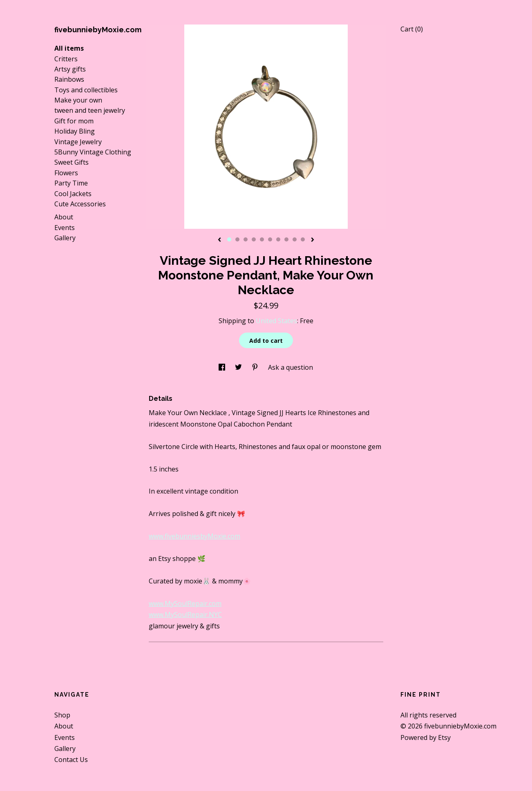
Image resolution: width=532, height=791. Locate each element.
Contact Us (71, 760)
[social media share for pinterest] (256, 367)
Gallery (65, 238)
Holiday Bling (75, 131)
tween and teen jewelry (90, 110)
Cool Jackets (73, 194)
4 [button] (254, 239)
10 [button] (303, 239)
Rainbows (69, 79)
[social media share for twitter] (239, 367)
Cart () (412, 29)
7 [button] (278, 239)
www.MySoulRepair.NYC (185, 614)
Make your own (78, 100)
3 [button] (246, 239)
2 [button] (237, 239)
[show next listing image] (313, 240)
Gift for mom (74, 121)
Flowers (66, 173)
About (64, 217)
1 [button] (229, 239)
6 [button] (270, 239)
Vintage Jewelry (78, 142)
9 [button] (295, 239)
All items (69, 48)
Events (65, 228)
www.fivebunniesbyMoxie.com (194, 536)
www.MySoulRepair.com (185, 603)
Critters (66, 59)
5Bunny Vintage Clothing (93, 152)
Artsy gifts (70, 69)
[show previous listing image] (219, 240)
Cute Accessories (80, 204)
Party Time (71, 183)
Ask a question (291, 367)
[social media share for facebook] (223, 367)
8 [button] (286, 239)
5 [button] (262, 239)
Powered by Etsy (426, 737)
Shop (62, 715)
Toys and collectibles (86, 90)
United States (276, 321)
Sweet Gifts (72, 162)
